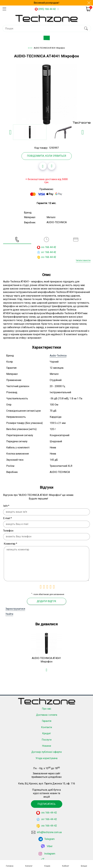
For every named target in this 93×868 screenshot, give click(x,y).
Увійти (9, 614)
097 (43, 252)
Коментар (10, 544)
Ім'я (6, 506)
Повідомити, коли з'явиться (47, 156)
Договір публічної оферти (46, 751)
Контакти (46, 726)
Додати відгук (46, 601)
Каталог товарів (49, 39)
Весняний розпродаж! (46, 3)
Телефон (8, 531)
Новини (46, 745)
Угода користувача (46, 757)
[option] (46, 94)
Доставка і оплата (47, 714)
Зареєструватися (15, 609)
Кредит (46, 733)
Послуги (47, 739)
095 (43, 247)
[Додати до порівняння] (52, 166)
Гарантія (47, 720)
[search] (86, 28)
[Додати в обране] (43, 166)
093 (43, 257)
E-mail (7, 518)
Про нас (46, 708)
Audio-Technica (58, 356)
